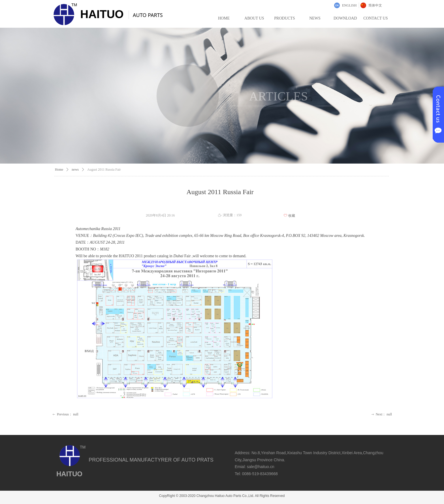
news (75, 170)
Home (59, 170)
